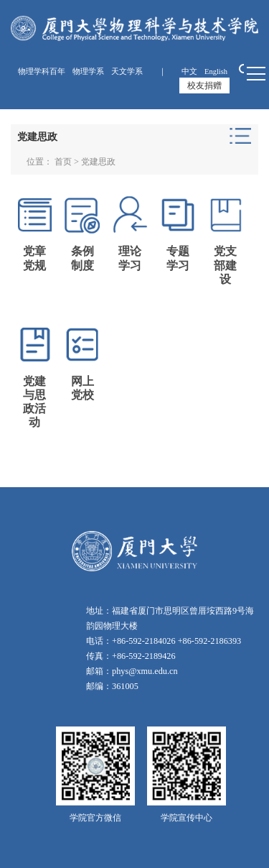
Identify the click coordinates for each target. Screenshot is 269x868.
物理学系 (88, 71)
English (216, 71)
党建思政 (98, 162)
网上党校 (82, 388)
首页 (63, 162)
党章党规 (34, 258)
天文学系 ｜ (143, 71)
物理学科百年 (42, 71)
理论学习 (130, 258)
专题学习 (178, 258)
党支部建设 (225, 265)
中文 (189, 71)
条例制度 (82, 258)
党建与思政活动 (34, 402)
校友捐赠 (204, 86)
